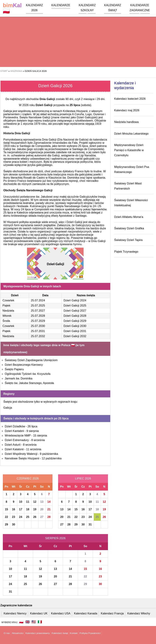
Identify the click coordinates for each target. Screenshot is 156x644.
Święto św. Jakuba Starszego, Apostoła (29, 383)
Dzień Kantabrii (14, 431)
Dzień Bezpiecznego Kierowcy (24, 365)
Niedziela (8, 311)
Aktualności (18, 633)
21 (49, 509)
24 (21, 517)
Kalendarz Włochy (139, 613)
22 (7, 517)
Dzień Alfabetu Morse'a (129, 217)
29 (7, 524)
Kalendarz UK (39, 613)
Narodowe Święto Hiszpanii (22, 458)
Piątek (6, 306)
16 (14, 509)
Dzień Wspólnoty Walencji (21, 454)
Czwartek (8, 300)
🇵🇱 (12, 8)
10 (21, 502)
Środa (6, 321)
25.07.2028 (38, 316)
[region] (78, 39)
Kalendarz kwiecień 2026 (130, 99)
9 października (49, 454)
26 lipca (32, 426)
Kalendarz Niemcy (15, 613)
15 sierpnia (40, 436)
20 (42, 509)
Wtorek (7, 316)
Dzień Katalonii (14, 449)
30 (14, 524)
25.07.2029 (38, 321)
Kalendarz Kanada (86, 613)
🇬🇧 (27, 622)
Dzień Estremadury (17, 440)
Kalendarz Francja (112, 613)
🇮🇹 (40, 622)
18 (28, 509)
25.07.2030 (38, 326)
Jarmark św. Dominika (19, 378)
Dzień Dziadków (15, 426)
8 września (38, 440)
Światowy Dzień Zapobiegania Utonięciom (31, 360)
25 (28, 517)
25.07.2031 (38, 331)
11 (28, 502)
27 (42, 517)
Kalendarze (61, 5)
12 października (52, 458)
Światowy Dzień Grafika (129, 228)
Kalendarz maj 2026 (127, 110)
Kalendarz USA (61, 613)
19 (35, 509)
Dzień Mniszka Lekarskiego (131, 134)
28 (49, 517)
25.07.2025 (38, 306)
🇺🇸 (34, 622)
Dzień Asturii (13, 445)
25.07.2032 (38, 336)
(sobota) (80, 105)
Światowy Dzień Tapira (128, 240)
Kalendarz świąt (60, 633)
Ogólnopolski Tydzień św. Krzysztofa (28, 374)
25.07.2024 (38, 300)
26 (35, 517)
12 (35, 502)
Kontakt (74, 633)
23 (14, 517)
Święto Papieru (14, 369)
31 (90, 524)
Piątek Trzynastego (126, 252)
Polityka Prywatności (90, 633)
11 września (34, 449)
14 (49, 502)
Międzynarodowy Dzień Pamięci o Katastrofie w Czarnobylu (129, 150)
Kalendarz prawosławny (38, 633)
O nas (7, 633)
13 (42, 502)
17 (21, 509)
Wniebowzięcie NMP (18, 436)
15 (7, 509)
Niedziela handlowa (126, 122)
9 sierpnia (33, 431)
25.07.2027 (38, 311)
